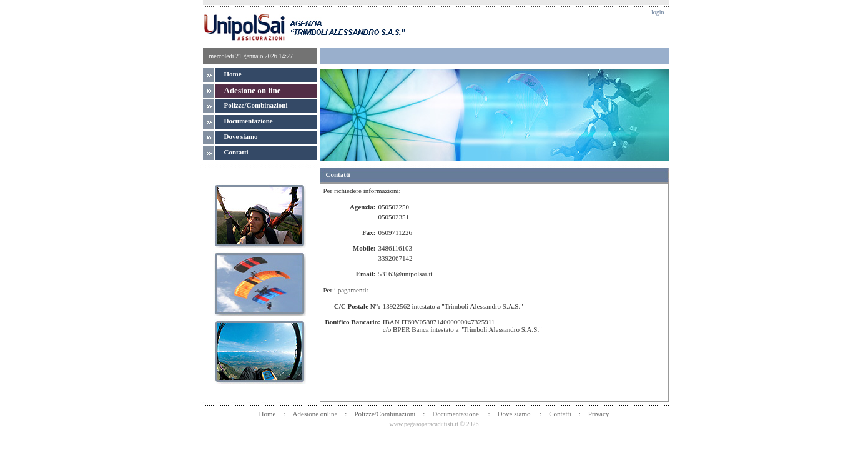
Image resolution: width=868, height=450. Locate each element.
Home (233, 74)
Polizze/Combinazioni (256, 105)
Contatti (560, 414)
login (658, 12)
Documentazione (456, 414)
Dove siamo (515, 414)
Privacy (599, 414)
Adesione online (315, 414)
